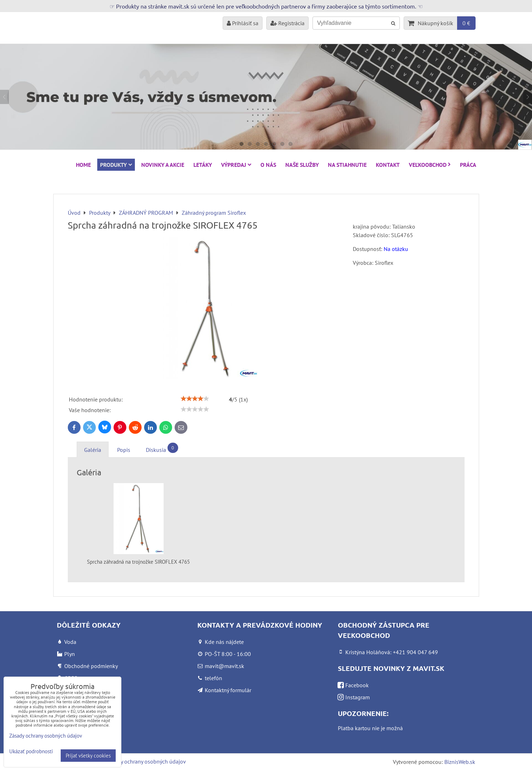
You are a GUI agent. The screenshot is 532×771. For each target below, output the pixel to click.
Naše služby (302, 165)
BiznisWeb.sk (460, 762)
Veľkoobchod (430, 165)
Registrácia (287, 23)
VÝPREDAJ (236, 165)
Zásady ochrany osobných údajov (146, 761)
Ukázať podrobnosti (31, 752)
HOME (83, 165)
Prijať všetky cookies (88, 756)
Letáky (203, 165)
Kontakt (388, 165)
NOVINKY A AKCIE (163, 165)
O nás (268, 165)
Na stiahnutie (347, 165)
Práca (468, 165)
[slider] (195, 399)
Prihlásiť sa (243, 23)
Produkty (116, 165)
